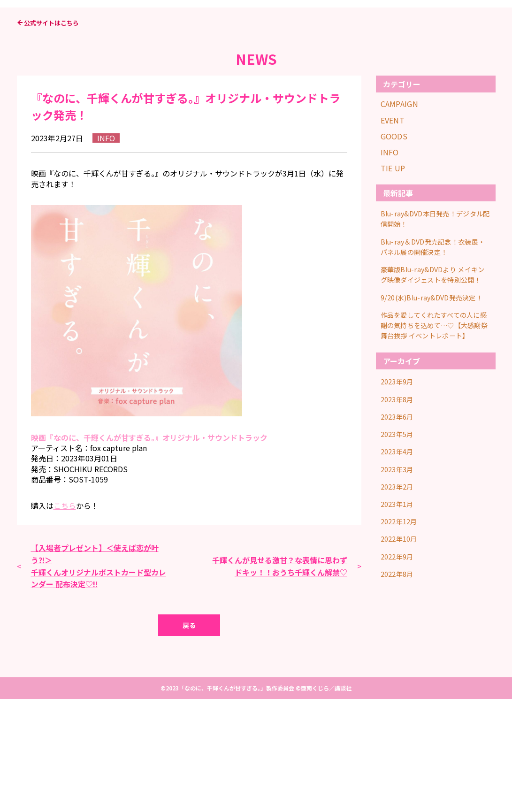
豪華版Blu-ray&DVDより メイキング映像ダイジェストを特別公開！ (436, 385)
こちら (65, 618)
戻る (189, 738)
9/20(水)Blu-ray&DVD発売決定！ (430, 414)
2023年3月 (399, 586)
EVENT (393, 233)
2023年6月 (399, 539)
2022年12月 (401, 635)
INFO (390, 265)
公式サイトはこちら (51, 135)
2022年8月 (399, 683)
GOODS (394, 249)
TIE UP (393, 281)
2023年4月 (399, 571)
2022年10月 (401, 651)
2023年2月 (399, 603)
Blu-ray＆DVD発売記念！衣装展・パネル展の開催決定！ (432, 355)
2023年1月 (399, 619)
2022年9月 (399, 667)
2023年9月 (399, 506)
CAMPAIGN (400, 217)
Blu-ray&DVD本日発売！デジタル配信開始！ (435, 330)
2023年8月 (399, 523)
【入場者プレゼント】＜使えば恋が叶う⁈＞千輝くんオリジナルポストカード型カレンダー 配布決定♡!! (99, 678)
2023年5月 (399, 555)
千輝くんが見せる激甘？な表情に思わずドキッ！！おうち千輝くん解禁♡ (280, 679)
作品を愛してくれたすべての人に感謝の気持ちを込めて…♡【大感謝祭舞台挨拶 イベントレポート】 (435, 448)
